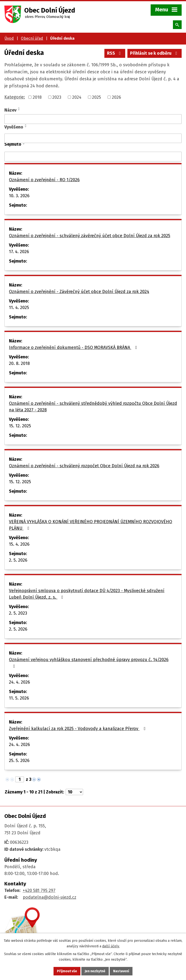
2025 (97, 97)
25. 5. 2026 (19, 761)
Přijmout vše (67, 971)
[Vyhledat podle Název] (93, 119)
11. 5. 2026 (19, 698)
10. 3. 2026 (19, 196)
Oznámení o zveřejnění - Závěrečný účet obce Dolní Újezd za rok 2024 (79, 292)
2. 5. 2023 (18, 613)
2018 (37, 97)
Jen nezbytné (95, 971)
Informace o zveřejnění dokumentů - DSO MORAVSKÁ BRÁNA (74, 347)
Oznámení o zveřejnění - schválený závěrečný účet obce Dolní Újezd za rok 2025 (90, 236)
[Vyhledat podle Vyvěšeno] (93, 138)
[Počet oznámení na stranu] (74, 792)
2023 (57, 97)
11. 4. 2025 (19, 308)
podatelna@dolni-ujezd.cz (50, 897)
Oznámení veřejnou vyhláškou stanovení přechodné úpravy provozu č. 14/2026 (89, 663)
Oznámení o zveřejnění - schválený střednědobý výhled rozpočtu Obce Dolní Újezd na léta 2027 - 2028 (93, 407)
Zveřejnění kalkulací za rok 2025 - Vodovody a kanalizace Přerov (78, 729)
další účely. (111, 946)
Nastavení (121, 971)
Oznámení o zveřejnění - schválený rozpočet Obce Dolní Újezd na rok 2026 (84, 466)
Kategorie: (15, 97)
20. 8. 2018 (19, 363)
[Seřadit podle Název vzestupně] (19, 108)
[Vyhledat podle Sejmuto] (93, 157)
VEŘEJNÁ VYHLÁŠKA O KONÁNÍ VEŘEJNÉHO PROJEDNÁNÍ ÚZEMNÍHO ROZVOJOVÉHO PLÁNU (91, 525)
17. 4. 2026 (19, 252)
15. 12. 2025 (20, 426)
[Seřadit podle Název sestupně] (19, 110)
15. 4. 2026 (19, 544)
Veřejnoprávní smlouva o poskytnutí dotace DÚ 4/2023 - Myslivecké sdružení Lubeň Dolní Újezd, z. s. (87, 594)
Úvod (9, 38)
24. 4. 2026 (19, 682)
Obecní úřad (32, 38)
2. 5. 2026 (18, 560)
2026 (116, 97)
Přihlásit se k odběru (155, 53)
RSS (115, 53)
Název (10, 110)
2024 (77, 97)
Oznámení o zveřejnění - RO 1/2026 (44, 180)
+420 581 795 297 (39, 890)
